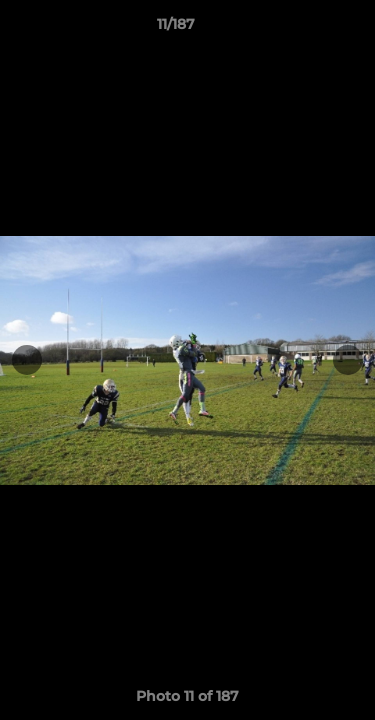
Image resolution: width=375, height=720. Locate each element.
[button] (303, 29)
